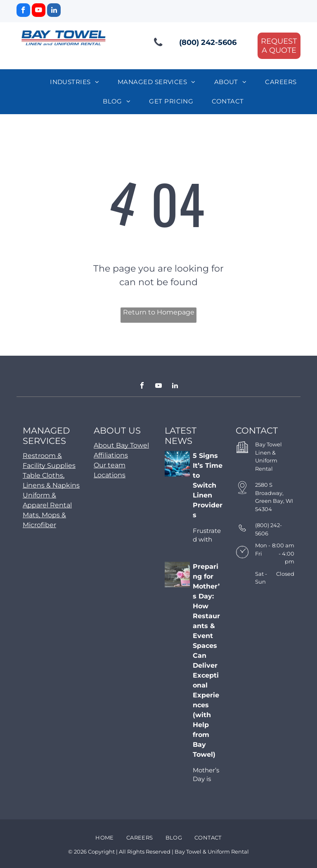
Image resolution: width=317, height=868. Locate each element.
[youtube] (39, 11)
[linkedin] (54, 11)
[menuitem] (78, 82)
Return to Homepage (159, 312)
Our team (110, 465)
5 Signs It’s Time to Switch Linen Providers (208, 485)
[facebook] (23, 11)
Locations (110, 475)
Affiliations (111, 455)
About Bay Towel (121, 445)
